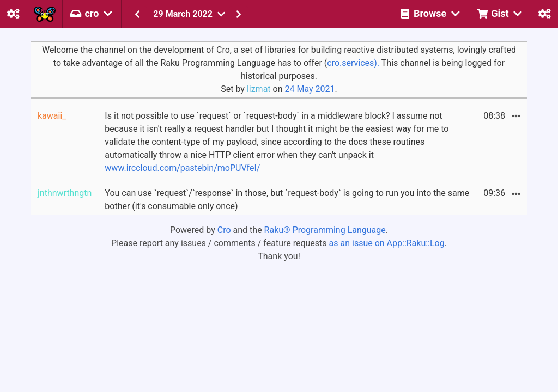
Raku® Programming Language (325, 230)
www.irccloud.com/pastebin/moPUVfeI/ (182, 168)
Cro (224, 230)
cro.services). (353, 63)
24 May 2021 (310, 89)
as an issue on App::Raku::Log (387, 243)
